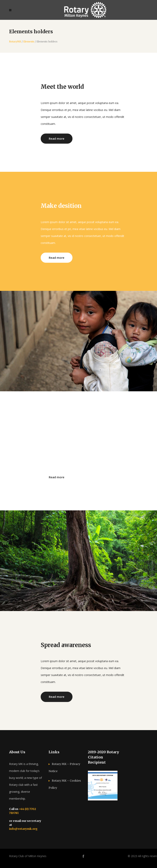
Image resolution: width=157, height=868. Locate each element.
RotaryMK (15, 42)
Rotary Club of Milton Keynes (28, 856)
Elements (29, 42)
